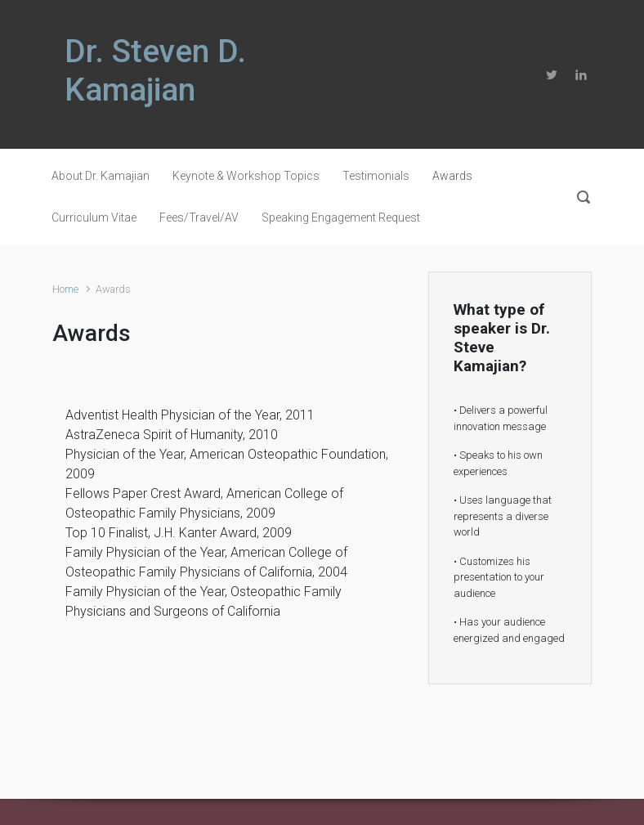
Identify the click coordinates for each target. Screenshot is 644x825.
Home (65, 289)
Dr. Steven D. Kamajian (155, 71)
